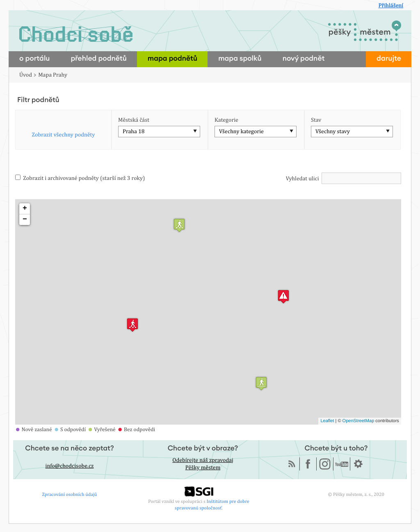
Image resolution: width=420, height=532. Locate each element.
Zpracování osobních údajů (70, 494)
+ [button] (25, 209)
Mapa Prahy (53, 75)
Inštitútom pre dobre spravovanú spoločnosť (212, 504)
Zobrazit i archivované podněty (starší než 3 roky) (80, 178)
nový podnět (304, 59)
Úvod (26, 75)
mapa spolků (240, 59)
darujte (389, 59)
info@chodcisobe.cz (70, 466)
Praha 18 (134, 132)
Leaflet (327, 421)
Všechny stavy (333, 132)
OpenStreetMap (358, 421)
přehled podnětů (98, 59)
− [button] (25, 220)
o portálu (34, 59)
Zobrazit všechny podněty (64, 135)
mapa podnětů (172, 59)
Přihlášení (391, 6)
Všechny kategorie (241, 132)
